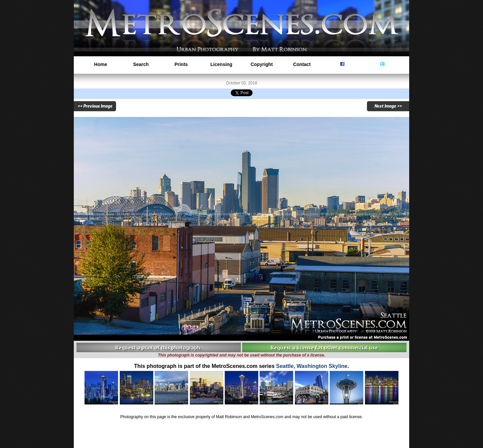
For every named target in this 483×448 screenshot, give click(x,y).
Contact (302, 64)
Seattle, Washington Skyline (312, 366)
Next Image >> (388, 106)
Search (141, 64)
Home (101, 64)
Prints (181, 64)
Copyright (262, 64)
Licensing (221, 64)
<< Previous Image (95, 106)
